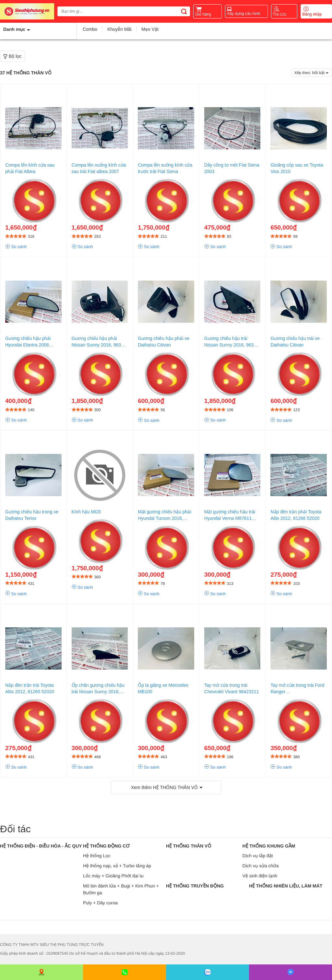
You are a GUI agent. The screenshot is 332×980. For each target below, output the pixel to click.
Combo (90, 29)
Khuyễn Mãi (119, 29)
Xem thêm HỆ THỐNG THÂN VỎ (164, 787)
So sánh (16, 247)
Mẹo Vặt (150, 29)
